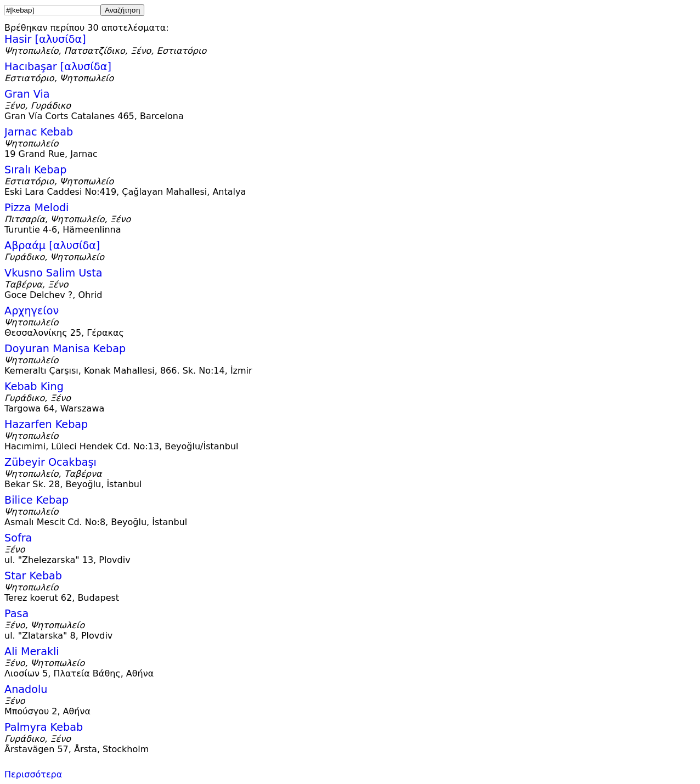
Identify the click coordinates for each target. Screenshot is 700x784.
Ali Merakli (32, 652)
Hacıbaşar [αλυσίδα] (58, 67)
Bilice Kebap (36, 500)
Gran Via (27, 94)
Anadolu (26, 689)
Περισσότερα (33, 774)
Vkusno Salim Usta (53, 273)
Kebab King (34, 387)
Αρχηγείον (32, 311)
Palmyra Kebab (44, 727)
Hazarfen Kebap (46, 424)
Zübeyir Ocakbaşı (50, 462)
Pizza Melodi (36, 208)
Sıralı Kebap (35, 170)
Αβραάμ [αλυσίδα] (52, 246)
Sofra (18, 538)
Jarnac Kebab (39, 132)
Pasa (16, 614)
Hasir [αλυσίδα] (45, 39)
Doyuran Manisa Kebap (65, 349)
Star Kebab (33, 576)
